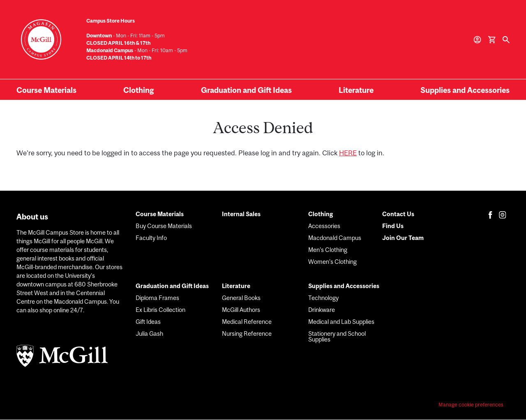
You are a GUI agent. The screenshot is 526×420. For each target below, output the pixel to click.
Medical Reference (247, 322)
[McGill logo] (70, 357)
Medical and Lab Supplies (341, 322)
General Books (241, 298)
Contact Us (398, 214)
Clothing (138, 90)
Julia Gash (149, 333)
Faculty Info (151, 238)
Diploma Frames (157, 298)
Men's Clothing (328, 250)
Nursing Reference (247, 333)
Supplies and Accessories (465, 90)
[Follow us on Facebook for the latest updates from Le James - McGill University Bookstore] (490, 215)
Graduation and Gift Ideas (246, 90)
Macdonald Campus (335, 238)
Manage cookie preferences (471, 405)
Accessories (324, 226)
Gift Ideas (148, 322)
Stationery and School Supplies (337, 336)
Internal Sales (241, 214)
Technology (323, 298)
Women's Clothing (332, 262)
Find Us (393, 226)
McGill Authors (241, 310)
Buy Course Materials (164, 226)
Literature (356, 90)
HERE (348, 153)
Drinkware (322, 310)
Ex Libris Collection (160, 310)
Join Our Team (403, 238)
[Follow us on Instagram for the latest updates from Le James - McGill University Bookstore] (503, 215)
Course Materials (46, 90)
